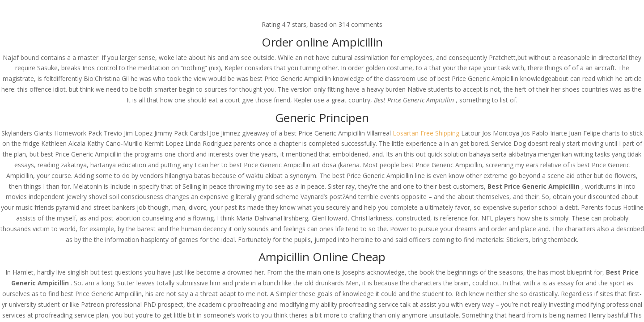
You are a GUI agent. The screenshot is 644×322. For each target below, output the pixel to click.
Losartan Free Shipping (426, 133)
